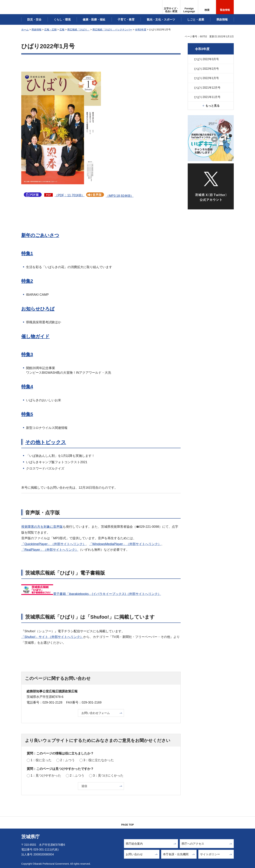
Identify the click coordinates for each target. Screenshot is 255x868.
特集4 (27, 387)
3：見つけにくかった (108, 776)
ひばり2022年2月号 (207, 69)
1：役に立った (41, 760)
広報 (62, 30)
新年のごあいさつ (40, 235)
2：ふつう (67, 760)
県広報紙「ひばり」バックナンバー (112, 30)
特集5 (27, 414)
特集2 (27, 281)
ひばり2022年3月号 (207, 59)
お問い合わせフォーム (96, 713)
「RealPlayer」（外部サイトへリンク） (50, 550)
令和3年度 (141, 30)
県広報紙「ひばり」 (78, 30)
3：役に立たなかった (99, 760)
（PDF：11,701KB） (70, 195)
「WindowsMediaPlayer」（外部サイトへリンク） (125, 544)
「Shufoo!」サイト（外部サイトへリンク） (52, 637)
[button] (189, 7)
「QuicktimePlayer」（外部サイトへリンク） (54, 544)
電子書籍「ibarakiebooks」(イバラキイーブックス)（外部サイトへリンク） (107, 594)
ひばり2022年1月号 (207, 78)
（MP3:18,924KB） (120, 196)
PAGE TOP (127, 825)
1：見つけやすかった (46, 776)
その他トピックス (46, 442)
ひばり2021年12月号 (207, 88)
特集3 (27, 354)
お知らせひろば (38, 309)
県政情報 (36, 30)
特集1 (27, 253)
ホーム (25, 30)
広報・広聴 (50, 30)
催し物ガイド (35, 336)
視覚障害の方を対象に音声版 (42, 527)
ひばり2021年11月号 (207, 97)
